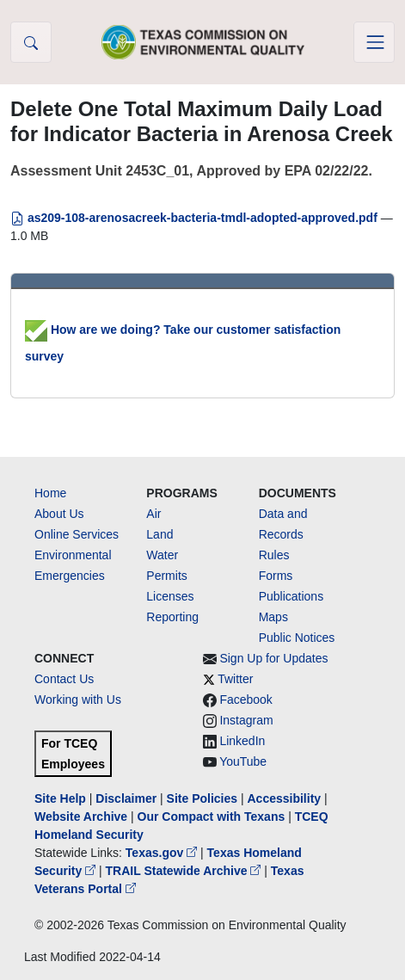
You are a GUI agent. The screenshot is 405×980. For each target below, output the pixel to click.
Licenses (170, 596)
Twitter (235, 679)
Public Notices (297, 638)
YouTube (243, 761)
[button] (31, 42)
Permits (166, 576)
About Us (59, 514)
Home (50, 493)
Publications (291, 596)
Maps (273, 617)
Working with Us (78, 700)
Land (160, 534)
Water (162, 555)
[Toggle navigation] (374, 42)
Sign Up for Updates (273, 658)
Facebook (245, 700)
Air (153, 514)
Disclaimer (126, 798)
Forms (276, 576)
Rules (274, 555)
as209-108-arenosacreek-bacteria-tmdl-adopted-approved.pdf (196, 218)
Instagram (246, 720)
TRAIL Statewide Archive (185, 871)
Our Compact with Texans (212, 817)
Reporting (172, 617)
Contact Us (64, 679)
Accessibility (285, 798)
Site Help (60, 798)
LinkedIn (242, 741)
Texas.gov (163, 853)
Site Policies (202, 798)
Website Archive (81, 817)
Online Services (77, 534)
